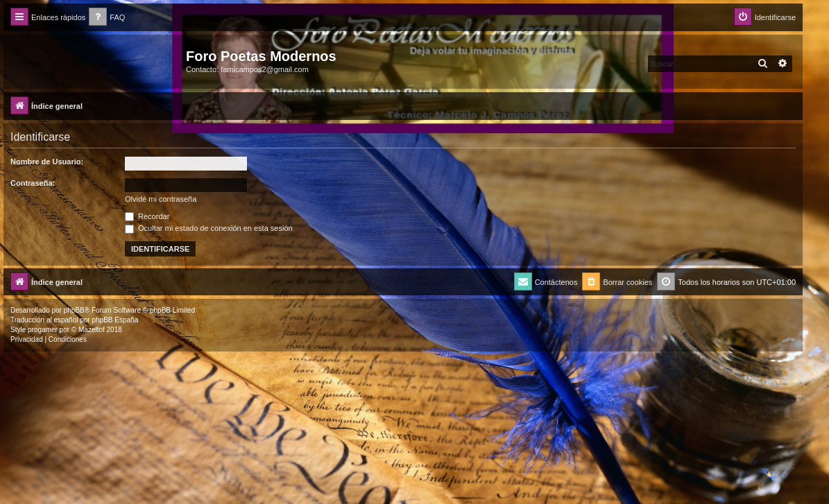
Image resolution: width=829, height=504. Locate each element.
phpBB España (115, 320)
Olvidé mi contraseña (161, 199)
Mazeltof (92, 330)
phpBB (74, 310)
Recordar (147, 216)
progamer (43, 330)
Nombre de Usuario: (47, 162)
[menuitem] (107, 18)
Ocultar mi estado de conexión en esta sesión (209, 228)
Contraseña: (33, 183)
